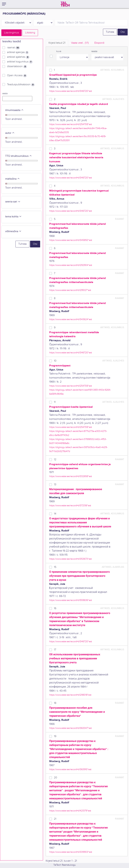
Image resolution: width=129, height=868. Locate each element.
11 (55, 402)
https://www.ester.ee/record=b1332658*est (71, 476)
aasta (5, 93)
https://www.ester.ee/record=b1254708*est (71, 124)
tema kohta (13, 217)
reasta (94, 51)
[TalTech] (65, 4)
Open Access (17, 76)
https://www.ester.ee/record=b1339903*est (71, 852)
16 (55, 608)
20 (56, 778)
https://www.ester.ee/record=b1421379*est (70, 811)
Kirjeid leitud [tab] (57, 43)
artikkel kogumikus (20, 62)
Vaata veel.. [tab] (80, 43)
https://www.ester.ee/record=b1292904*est (71, 265)
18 (55, 703)
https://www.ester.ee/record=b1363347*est (70, 728)
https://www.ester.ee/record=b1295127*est (70, 290)
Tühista (110, 32)
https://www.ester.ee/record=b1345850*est (71, 240)
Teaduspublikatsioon (21, 85)
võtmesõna (13, 231)
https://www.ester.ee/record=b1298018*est (70, 695)
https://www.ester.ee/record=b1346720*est (71, 91)
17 (55, 650)
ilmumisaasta (14, 110)
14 (55, 514)
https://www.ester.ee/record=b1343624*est (71, 319)
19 (55, 736)
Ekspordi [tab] (99, 43)
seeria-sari (13, 202)
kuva (59, 51)
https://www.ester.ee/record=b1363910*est (70, 769)
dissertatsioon (17, 66)
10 (55, 361)
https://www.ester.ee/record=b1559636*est (71, 600)
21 (55, 819)
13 (55, 485)
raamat (13, 48)
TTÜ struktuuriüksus (19, 156)
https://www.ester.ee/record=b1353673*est (70, 559)
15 (55, 567)
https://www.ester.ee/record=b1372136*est (70, 506)
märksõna (13, 179)
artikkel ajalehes (18, 57)
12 (55, 460)
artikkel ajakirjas (18, 52)
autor (10, 133)
